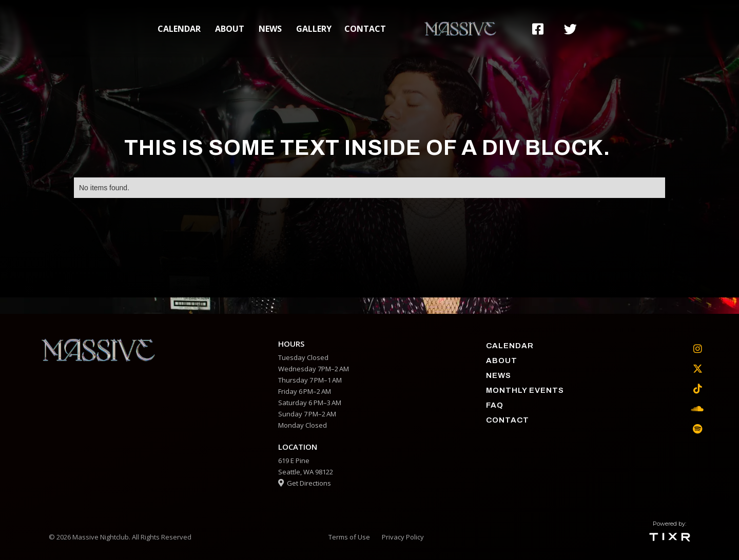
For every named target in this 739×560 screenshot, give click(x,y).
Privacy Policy (403, 537)
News (270, 29)
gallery (314, 29)
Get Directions (305, 483)
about (230, 29)
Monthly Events (525, 390)
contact (365, 29)
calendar (179, 29)
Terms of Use (349, 537)
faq (495, 405)
